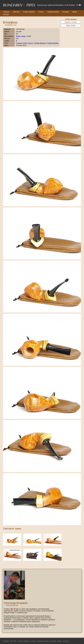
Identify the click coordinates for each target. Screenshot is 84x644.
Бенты (31, 43)
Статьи (41, 12)
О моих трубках (29, 12)
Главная (6, 12)
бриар (18, 36)
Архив (75, 12)
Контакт (6, 14)
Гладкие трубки (22, 43)
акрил (24, 36)
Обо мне (16, 12)
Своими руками (53, 12)
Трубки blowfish (53, 43)
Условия (66, 12)
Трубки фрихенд (40, 43)
